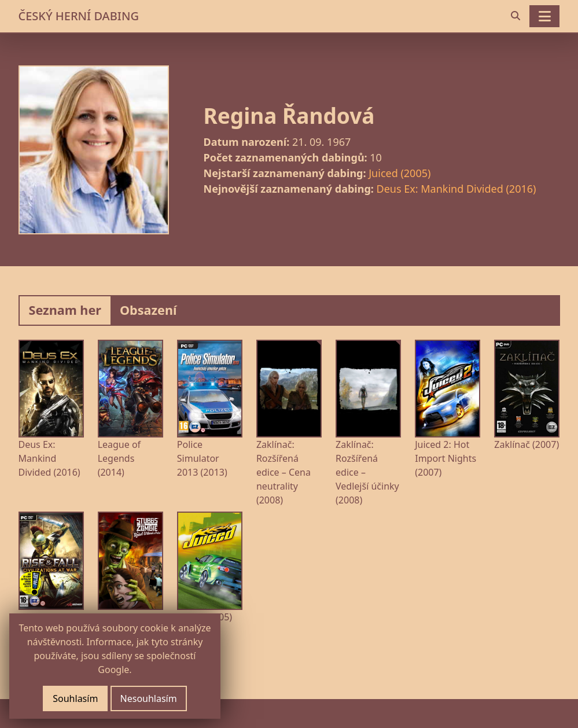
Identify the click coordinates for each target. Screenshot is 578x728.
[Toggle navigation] (544, 16)
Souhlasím (75, 698)
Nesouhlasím (149, 698)
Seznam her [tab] (65, 310)
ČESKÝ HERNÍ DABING (79, 16)
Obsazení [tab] (148, 310)
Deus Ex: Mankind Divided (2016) (456, 189)
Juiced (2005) (400, 173)
